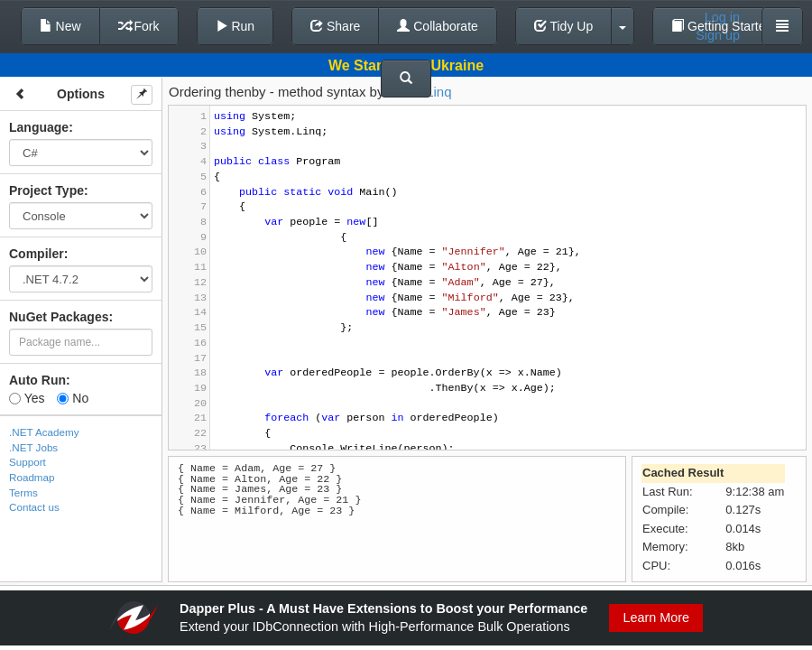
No (73, 398)
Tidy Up (563, 26)
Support (28, 462)
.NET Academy (44, 432)
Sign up (718, 35)
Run (235, 26)
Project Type (46, 190)
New (60, 26)
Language (39, 127)
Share (335, 26)
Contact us (34, 507)
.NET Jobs (33, 447)
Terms (23, 492)
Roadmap (32, 477)
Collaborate (438, 26)
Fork (139, 26)
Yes (27, 398)
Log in (722, 17)
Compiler (37, 254)
